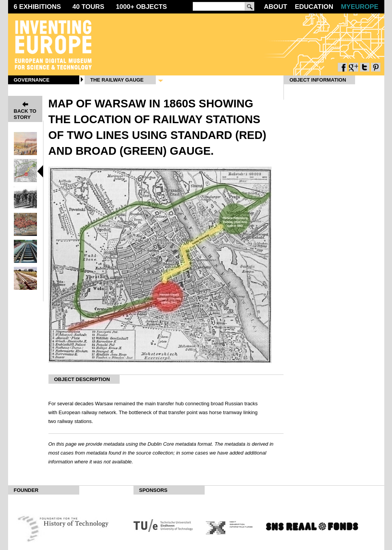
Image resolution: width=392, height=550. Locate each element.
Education (314, 7)
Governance (32, 80)
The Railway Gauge (117, 80)
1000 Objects (141, 7)
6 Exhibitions (38, 7)
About (275, 7)
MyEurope (359, 7)
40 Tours (88, 7)
